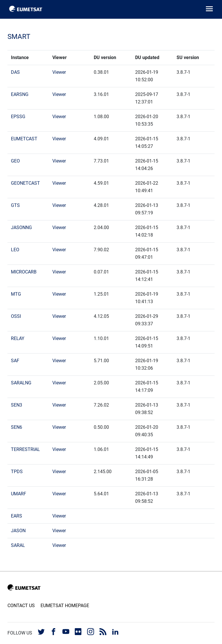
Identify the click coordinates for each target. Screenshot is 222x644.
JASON (18, 531)
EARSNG (20, 94)
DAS (15, 72)
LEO (15, 250)
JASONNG (21, 227)
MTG (16, 294)
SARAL (18, 545)
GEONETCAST (25, 183)
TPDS (17, 472)
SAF (15, 361)
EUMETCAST (24, 139)
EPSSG (18, 117)
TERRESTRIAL (25, 449)
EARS (17, 516)
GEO (15, 161)
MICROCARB (24, 272)
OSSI (16, 316)
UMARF (19, 494)
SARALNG (21, 383)
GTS (15, 205)
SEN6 (17, 427)
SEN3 (17, 405)
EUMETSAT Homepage (65, 606)
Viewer (59, 72)
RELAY (18, 338)
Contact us (21, 606)
